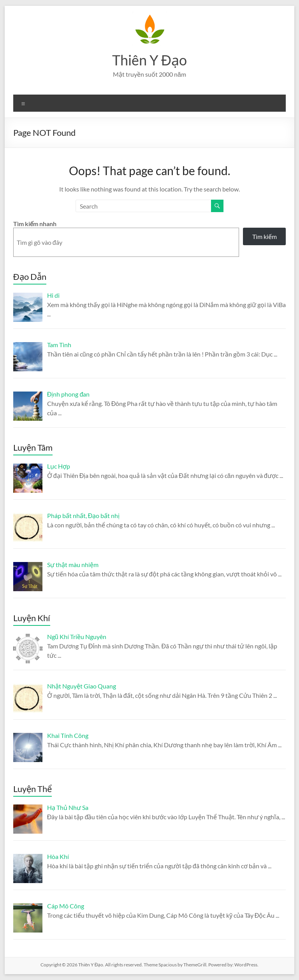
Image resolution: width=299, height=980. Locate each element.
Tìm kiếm (265, 236)
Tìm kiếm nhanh (35, 224)
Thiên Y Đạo (149, 60)
